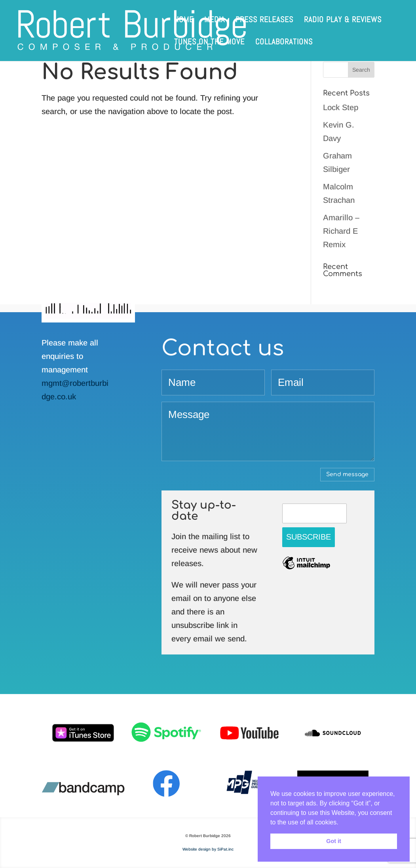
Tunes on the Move (209, 43)
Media (215, 21)
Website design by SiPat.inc (208, 849)
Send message (347, 474)
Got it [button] (334, 841)
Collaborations (284, 43)
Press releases (264, 21)
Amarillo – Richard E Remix (341, 231)
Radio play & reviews (343, 21)
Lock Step (341, 107)
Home (184, 21)
